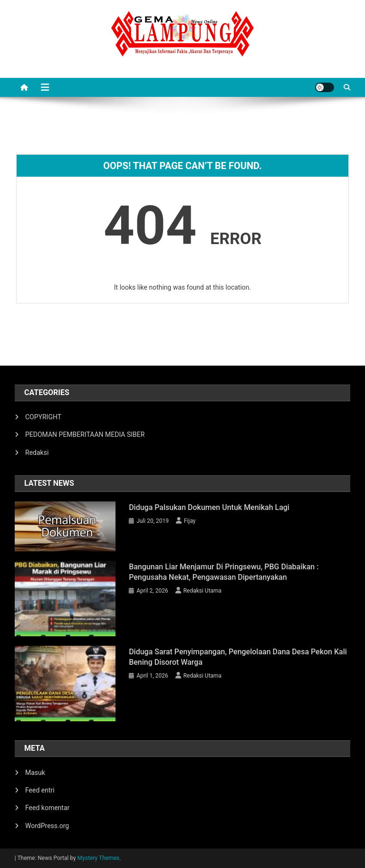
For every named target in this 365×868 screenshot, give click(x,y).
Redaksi (37, 453)
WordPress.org (47, 826)
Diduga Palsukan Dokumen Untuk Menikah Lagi (209, 507)
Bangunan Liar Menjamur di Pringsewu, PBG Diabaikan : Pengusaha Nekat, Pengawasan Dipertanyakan (224, 572)
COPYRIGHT (43, 417)
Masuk (35, 773)
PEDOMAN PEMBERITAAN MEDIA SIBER (85, 434)
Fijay (190, 521)
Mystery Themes (98, 858)
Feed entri (40, 790)
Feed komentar (47, 808)
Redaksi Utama (203, 591)
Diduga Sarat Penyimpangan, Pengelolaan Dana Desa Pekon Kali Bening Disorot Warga (238, 657)
